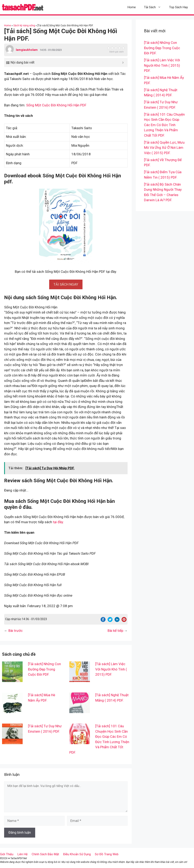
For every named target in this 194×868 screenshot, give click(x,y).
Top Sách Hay (178, 7)
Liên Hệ (23, 854)
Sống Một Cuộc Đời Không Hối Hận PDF (56, 105)
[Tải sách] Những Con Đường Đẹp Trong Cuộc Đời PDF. (44, 669)
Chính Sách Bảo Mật (45, 854)
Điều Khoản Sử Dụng (77, 854)
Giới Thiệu (7, 854)
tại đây (58, 522)
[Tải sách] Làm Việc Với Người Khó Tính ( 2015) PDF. (111, 669)
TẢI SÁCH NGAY (66, 284)
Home (132, 7)
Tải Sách (155, 7)
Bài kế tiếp (115, 631)
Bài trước (16, 631)
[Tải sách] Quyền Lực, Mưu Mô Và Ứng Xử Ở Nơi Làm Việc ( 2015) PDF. (164, 148)
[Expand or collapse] (123, 63)
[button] (66, 284)
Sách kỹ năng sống (24, 26)
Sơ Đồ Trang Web (107, 854)
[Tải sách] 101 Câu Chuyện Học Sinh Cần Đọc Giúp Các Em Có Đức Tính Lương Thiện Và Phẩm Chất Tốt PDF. (164, 125)
